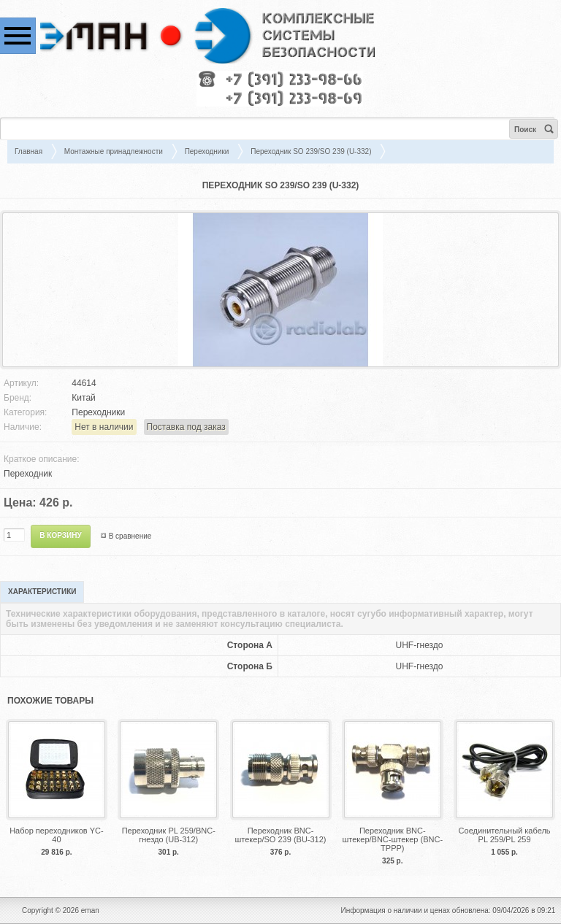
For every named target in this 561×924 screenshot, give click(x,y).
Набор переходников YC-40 (57, 835)
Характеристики (42, 592)
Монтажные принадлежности (114, 151)
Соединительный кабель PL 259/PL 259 (505, 835)
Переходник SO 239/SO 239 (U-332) (311, 151)
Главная (28, 151)
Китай (83, 398)
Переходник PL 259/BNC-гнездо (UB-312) (169, 835)
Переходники (207, 151)
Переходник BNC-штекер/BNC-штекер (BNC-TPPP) (392, 839)
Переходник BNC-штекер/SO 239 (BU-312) (280, 835)
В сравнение (130, 536)
